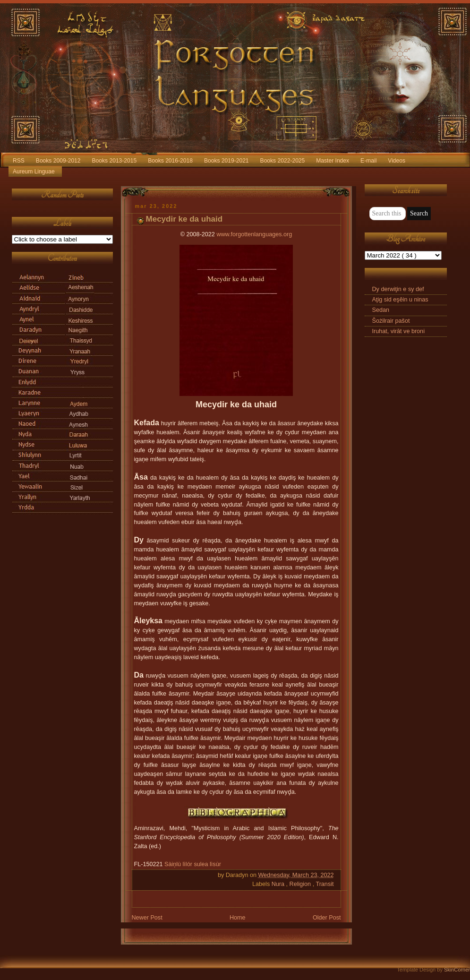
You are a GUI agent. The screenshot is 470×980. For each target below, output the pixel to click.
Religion (301, 884)
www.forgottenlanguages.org (254, 234)
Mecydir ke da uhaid (184, 219)
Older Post (327, 918)
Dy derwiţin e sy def (398, 289)
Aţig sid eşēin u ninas (400, 300)
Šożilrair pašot (391, 321)
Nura (279, 884)
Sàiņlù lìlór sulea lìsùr (193, 864)
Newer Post (147, 918)
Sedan (381, 310)
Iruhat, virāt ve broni (398, 331)
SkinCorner (457, 970)
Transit (325, 884)
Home (238, 918)
